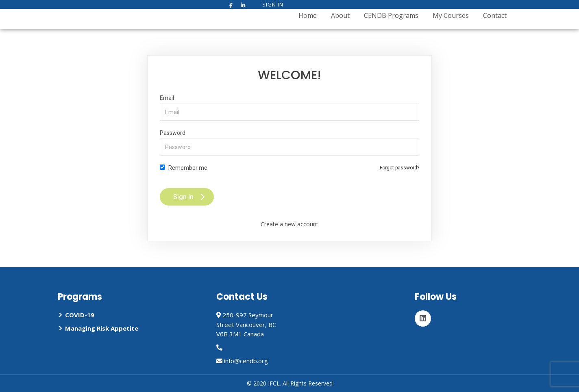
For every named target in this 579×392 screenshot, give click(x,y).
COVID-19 (80, 315)
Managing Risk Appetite (102, 328)
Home (308, 15)
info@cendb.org (246, 361)
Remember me (184, 168)
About (340, 15)
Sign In (273, 4)
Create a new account (289, 224)
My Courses (451, 15)
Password (289, 143)
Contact (495, 15)
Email (289, 108)
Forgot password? (399, 168)
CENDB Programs (391, 15)
